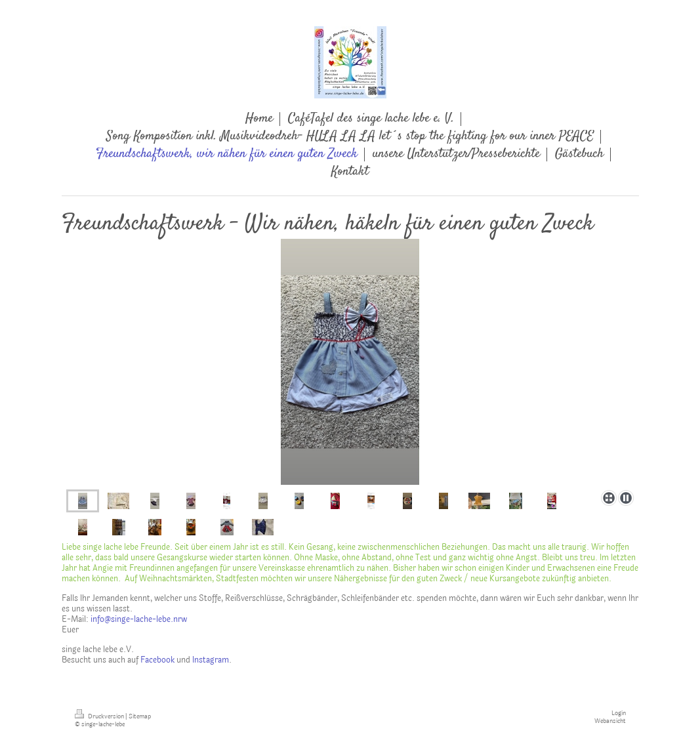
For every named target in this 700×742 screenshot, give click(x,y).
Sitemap (140, 716)
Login (619, 713)
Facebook (157, 660)
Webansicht (610, 721)
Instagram (211, 660)
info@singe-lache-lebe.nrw (139, 619)
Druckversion (100, 716)
